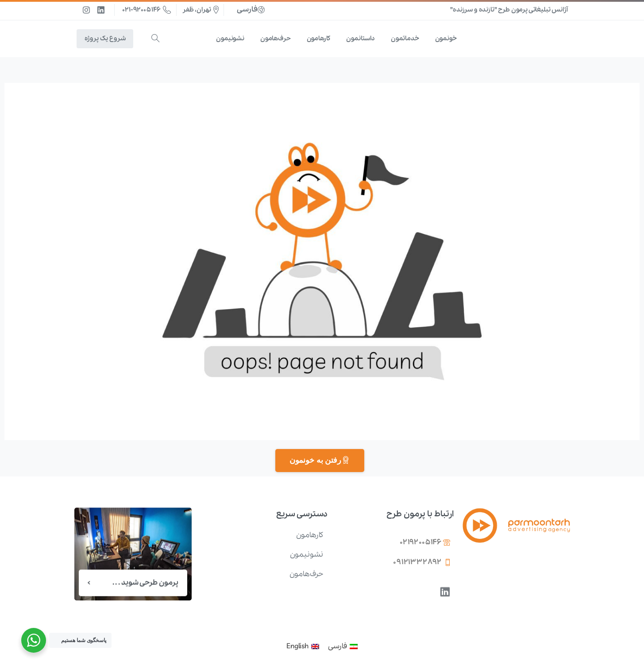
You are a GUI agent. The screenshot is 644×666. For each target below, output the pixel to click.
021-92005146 (147, 10)
